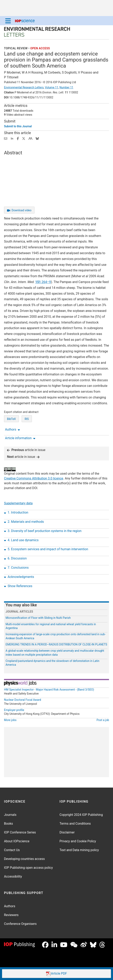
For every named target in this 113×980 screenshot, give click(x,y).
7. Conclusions (16, 568)
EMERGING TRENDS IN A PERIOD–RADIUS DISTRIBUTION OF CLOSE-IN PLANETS (56, 644)
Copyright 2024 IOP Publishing (81, 815)
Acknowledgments (19, 577)
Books (9, 824)
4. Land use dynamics (21, 540)
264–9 (43, 282)
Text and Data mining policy (79, 850)
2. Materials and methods (24, 522)
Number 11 (66, 87)
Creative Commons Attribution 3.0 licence (34, 478)
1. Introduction (16, 513)
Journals (10, 815)
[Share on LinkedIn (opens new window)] (12, 138)
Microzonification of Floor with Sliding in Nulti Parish (38, 618)
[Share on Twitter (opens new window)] (24, 138)
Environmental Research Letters (24, 87)
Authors (10, 906)
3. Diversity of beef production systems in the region (43, 531)
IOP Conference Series (20, 832)
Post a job (103, 720)
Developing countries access (24, 859)
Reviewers (11, 915)
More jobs (10, 720)
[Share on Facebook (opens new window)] (18, 138)
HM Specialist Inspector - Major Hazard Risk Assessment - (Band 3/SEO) (49, 690)
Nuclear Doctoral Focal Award (23, 700)
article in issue (26, 450)
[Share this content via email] (6, 138)
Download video (19, 210)
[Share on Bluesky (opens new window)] (37, 138)
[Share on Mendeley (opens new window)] (30, 138)
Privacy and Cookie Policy (78, 841)
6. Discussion (15, 558)
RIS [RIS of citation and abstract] (27, 419)
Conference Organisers (20, 924)
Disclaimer (67, 832)
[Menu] (8, 21)
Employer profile (14, 710)
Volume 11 (52, 87)
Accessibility (13, 876)
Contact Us (12, 850)
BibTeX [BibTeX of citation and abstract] (11, 419)
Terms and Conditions (75, 824)
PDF (56, 974)
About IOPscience (17, 841)
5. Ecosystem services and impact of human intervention (46, 549)
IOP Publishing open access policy (28, 868)
